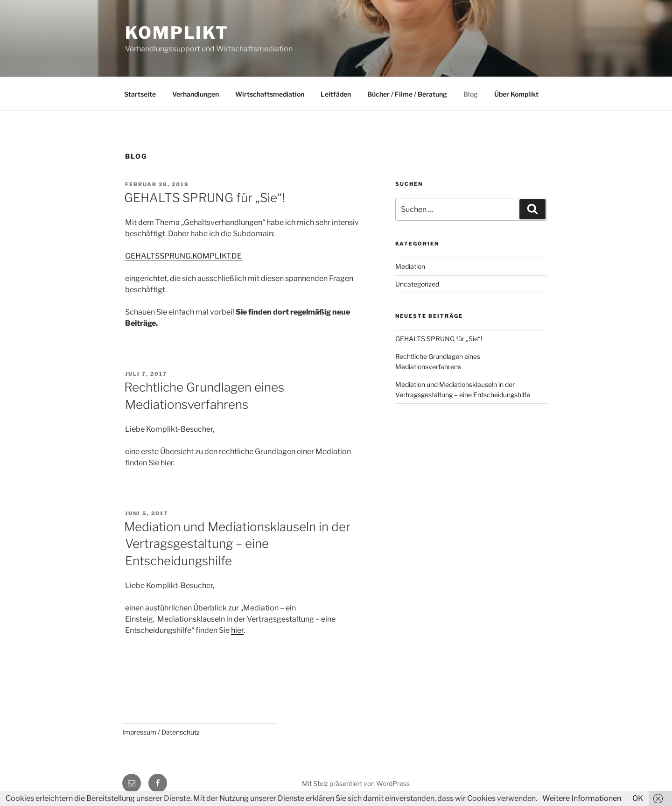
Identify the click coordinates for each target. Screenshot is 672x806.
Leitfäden (336, 94)
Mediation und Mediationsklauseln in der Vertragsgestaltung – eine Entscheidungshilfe (237, 544)
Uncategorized (417, 284)
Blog (471, 94)
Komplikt (177, 33)
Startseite (140, 94)
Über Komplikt (516, 94)
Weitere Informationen (582, 798)
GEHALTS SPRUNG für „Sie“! (204, 198)
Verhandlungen (196, 94)
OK (638, 798)
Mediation (410, 266)
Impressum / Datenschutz (161, 732)
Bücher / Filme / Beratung (407, 94)
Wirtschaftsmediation (270, 94)
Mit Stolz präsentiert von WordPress (356, 783)
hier (167, 463)
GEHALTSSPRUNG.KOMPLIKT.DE (183, 256)
